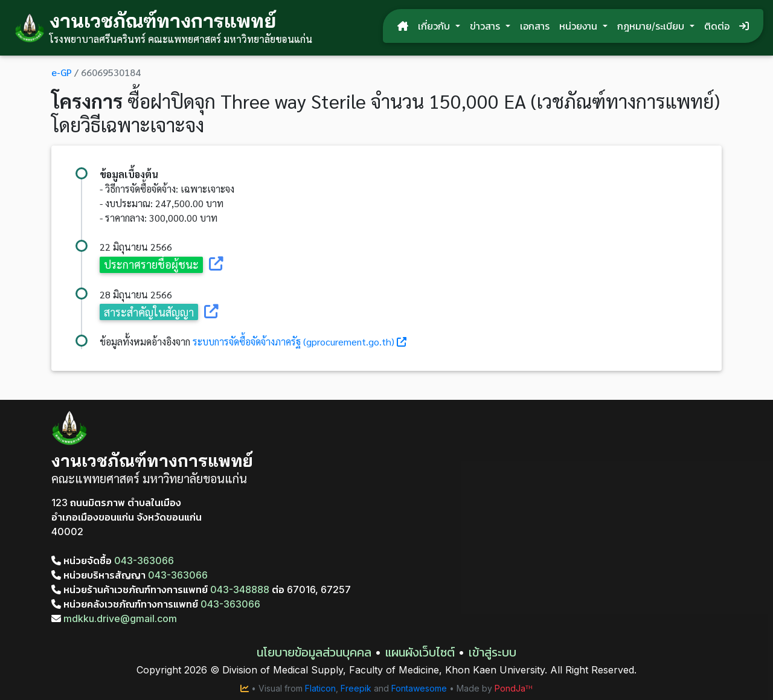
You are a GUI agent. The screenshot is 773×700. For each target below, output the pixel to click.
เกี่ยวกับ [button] (435, 26)
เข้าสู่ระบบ (492, 652)
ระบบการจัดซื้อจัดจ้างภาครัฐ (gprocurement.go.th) (293, 342)
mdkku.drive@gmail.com (114, 618)
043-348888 (240, 589)
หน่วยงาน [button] (580, 26)
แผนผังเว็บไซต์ (420, 652)
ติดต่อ (717, 26)
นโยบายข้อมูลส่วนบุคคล (314, 652)
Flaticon (320, 688)
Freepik (356, 688)
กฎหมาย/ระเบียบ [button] (652, 26)
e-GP (62, 72)
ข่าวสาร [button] (486, 26)
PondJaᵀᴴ (514, 688)
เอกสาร (535, 26)
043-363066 (144, 560)
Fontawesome (419, 688)
